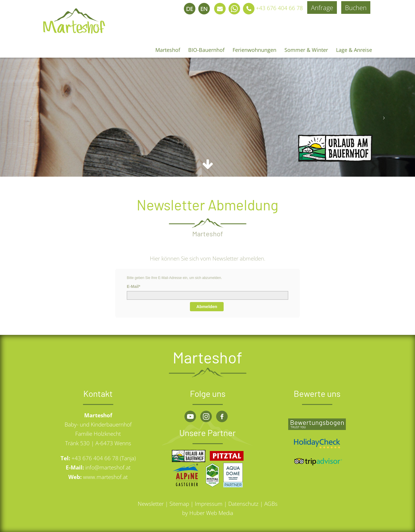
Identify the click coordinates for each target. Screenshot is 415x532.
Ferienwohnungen (254, 50)
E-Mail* (134, 286)
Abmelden (207, 306)
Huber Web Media (211, 513)
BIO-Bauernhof (206, 50)
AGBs (271, 504)
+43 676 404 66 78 (272, 8)
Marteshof (168, 50)
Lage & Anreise (354, 50)
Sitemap (179, 504)
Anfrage (322, 7)
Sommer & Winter (306, 50)
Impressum (209, 504)
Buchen (356, 7)
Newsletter (151, 504)
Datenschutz (243, 504)
